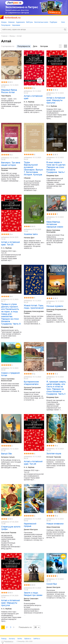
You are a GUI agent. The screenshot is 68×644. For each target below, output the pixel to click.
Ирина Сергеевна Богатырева (53, 231)
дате (35, 46)
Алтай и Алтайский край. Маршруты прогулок (56, 100)
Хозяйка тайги (31, 234)
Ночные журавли (55, 306)
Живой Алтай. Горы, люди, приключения (34, 307)
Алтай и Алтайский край (33, 97)
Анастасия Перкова (9, 533)
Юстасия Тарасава (54, 457)
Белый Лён (7, 454)
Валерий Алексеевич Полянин (9, 169)
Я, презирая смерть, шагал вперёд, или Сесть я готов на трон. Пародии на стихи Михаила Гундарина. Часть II (56, 388)
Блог (63, 22)
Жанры (4, 22)
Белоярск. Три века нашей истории (11, 164)
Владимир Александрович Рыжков (34, 312)
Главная (4, 36)
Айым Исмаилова (53, 527)
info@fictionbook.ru (7, 641)
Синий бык (52, 584)
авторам (44, 46)
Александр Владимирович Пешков (56, 310)
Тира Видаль (6, 96)
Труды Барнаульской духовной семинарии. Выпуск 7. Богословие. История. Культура (33, 168)
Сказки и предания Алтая (10, 374)
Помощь (4, 639)
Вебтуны (29, 22)
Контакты (12, 639)
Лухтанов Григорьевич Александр (32, 388)
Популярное (6, 25)
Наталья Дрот (29, 238)
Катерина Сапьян (8, 457)
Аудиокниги (20, 22)
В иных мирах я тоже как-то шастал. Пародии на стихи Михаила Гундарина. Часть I (56, 167)
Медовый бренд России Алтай (9, 91)
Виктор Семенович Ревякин (31, 600)
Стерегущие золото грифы (11, 528)
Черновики (16, 25)
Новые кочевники (55, 524)
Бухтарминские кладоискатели (31, 383)
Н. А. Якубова (29, 102)
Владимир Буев (52, 176)
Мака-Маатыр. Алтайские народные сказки (55, 224)
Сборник (27, 178)
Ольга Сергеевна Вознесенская (8, 380)
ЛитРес (20, 639)
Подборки (53, 22)
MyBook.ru (28, 639)
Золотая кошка (54, 454)
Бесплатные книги (41, 22)
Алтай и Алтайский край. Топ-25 (10, 243)
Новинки (11, 22)
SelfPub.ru (37, 639)
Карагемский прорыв (30, 525)
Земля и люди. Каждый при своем (33, 594)
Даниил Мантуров (31, 530)
